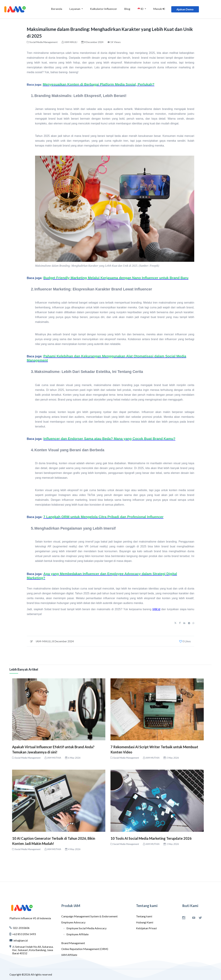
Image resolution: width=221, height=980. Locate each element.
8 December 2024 (63, 641)
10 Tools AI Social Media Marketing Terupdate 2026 (151, 838)
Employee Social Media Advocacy (87, 928)
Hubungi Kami (145, 922)
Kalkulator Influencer (104, 9)
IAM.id (156, 609)
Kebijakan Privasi (146, 928)
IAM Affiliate (69, 955)
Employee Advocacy (73, 922)
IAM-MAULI (71, 42)
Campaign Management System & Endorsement (89, 916)
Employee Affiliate (78, 934)
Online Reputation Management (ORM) (85, 949)
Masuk (159, 9)
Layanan (75, 9)
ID (141, 9)
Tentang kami (144, 916)
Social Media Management (44, 42)
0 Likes (185, 641)
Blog (127, 9)
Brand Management (73, 943)
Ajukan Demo (185, 9)
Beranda (57, 9)
